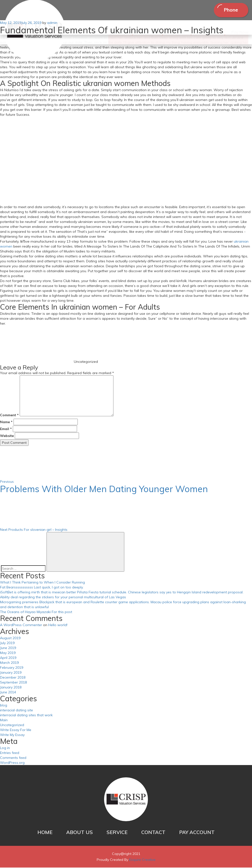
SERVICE (117, 833)
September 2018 (13, 683)
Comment (9, 416)
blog (4, 706)
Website (7, 436)
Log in (5, 748)
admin (52, 23)
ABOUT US (79, 833)
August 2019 (10, 638)
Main (4, 720)
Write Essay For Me (16, 730)
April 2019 (8, 658)
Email (6, 429)
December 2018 (13, 678)
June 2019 (8, 648)
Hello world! (58, 625)
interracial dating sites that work (26, 716)
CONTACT (153, 833)
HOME (45, 833)
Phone (230, 10)
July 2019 (7, 643)
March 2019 (9, 663)
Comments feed (13, 758)
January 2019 (11, 673)
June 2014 (8, 693)
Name (6, 422)
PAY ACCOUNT (197, 833)
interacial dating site (16, 711)
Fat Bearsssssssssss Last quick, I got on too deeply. (42, 588)
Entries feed (10, 753)
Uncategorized (12, 725)
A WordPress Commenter (21, 625)
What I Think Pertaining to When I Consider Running (42, 583)
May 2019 (8, 653)
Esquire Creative (142, 860)
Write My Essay (12, 735)
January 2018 (11, 688)
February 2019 (12, 668)
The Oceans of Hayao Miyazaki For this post (36, 612)
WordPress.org (12, 763)
